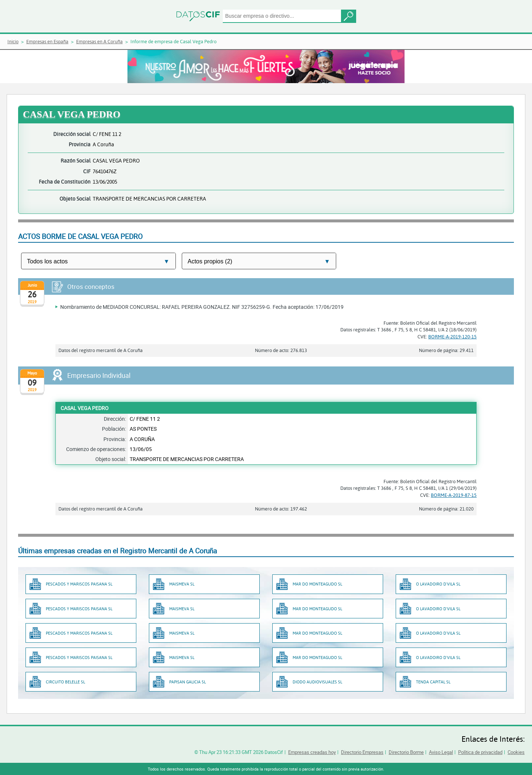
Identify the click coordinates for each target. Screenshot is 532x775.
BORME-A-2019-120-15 (452, 337)
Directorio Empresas (362, 752)
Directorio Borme (406, 752)
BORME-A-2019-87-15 (454, 495)
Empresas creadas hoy (312, 752)
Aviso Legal (441, 752)
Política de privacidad (480, 752)
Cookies (516, 752)
